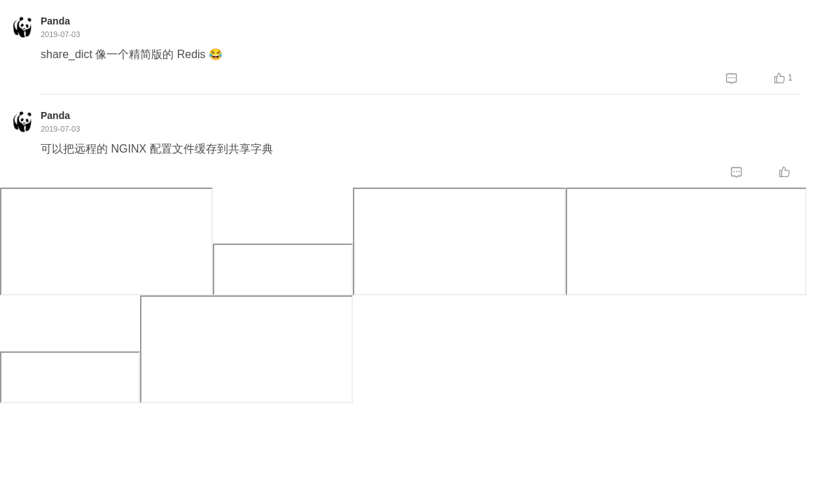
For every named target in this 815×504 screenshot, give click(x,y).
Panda (55, 21)
